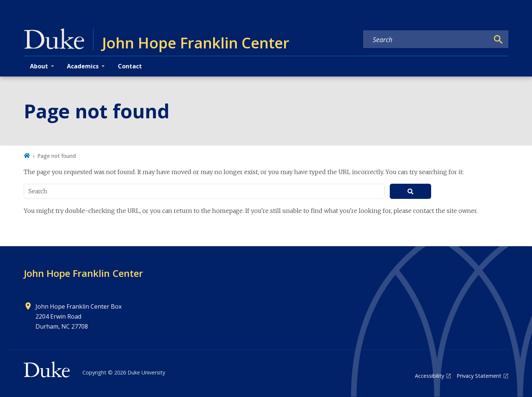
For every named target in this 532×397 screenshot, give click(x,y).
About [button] (39, 66)
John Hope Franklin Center (83, 273)
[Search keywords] (426, 40)
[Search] (498, 40)
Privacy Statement (479, 376)
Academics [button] (83, 66)
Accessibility (429, 376)
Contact (130, 66)
